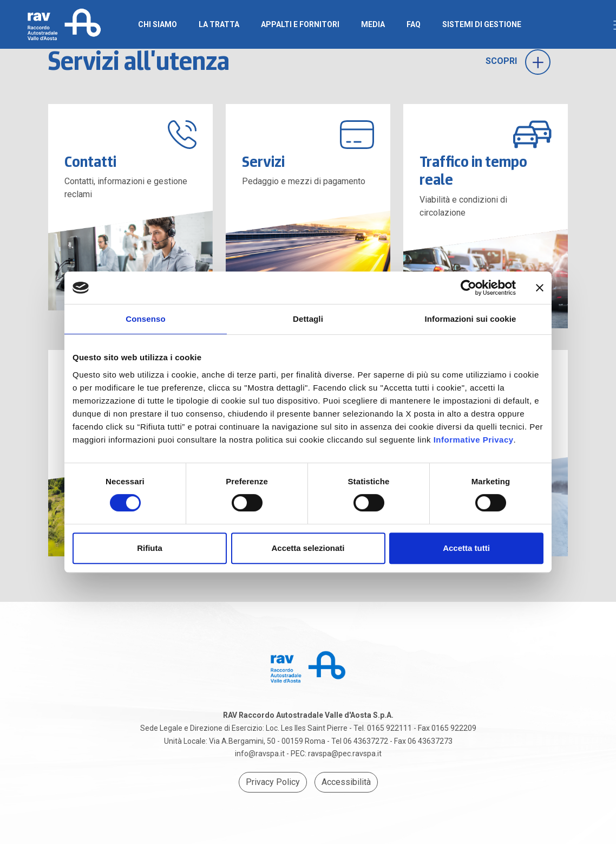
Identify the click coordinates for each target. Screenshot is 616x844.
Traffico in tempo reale (473, 171)
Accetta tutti (466, 548)
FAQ (414, 24)
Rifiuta (150, 548)
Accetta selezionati (308, 548)
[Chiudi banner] (540, 288)
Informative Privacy (474, 440)
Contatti (90, 161)
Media (373, 24)
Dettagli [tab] (308, 319)
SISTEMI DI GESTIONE (482, 24)
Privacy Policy (273, 782)
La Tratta (219, 24)
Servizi (263, 161)
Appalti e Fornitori (300, 24)
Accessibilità (346, 782)
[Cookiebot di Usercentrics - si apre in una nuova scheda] (468, 288)
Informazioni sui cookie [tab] (471, 319)
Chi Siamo (158, 24)
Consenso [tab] (145, 319)
